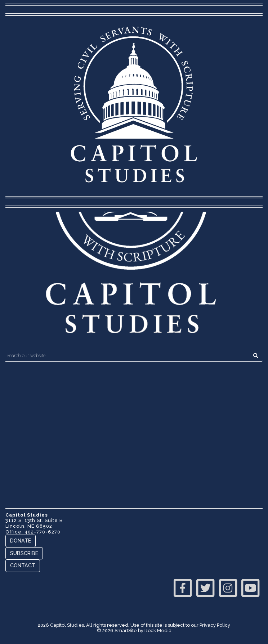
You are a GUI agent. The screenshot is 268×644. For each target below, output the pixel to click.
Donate (21, 541)
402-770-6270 (43, 532)
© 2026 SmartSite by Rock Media (134, 631)
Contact (23, 565)
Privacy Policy (215, 625)
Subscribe (24, 553)
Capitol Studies (67, 625)
